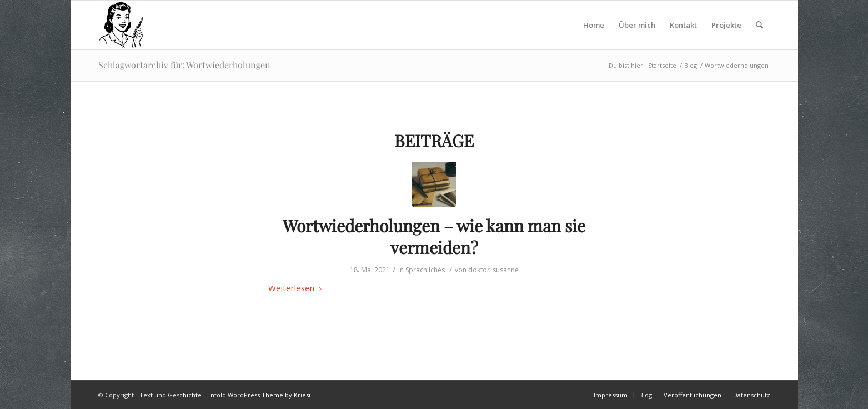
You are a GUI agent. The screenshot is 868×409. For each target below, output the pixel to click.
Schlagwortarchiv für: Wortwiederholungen (184, 65)
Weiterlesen (297, 288)
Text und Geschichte (170, 395)
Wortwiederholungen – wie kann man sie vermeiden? (434, 236)
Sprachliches (425, 270)
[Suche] (759, 25)
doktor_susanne (493, 270)
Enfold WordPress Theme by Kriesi (259, 395)
